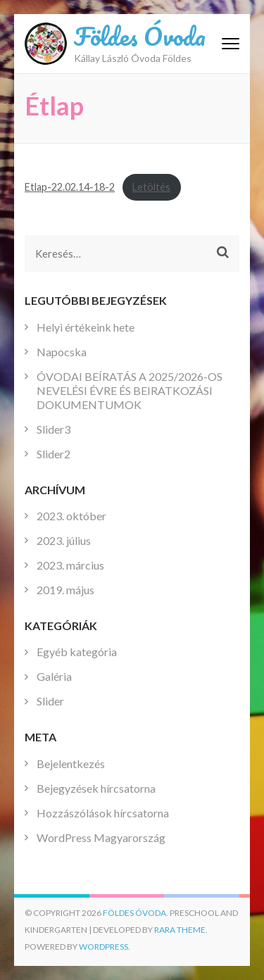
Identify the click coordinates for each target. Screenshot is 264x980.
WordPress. (105, 947)
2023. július (64, 540)
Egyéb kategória (77, 652)
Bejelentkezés (71, 764)
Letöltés (151, 187)
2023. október (71, 516)
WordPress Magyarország (101, 837)
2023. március (70, 565)
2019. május (65, 590)
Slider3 (54, 429)
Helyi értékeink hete (86, 327)
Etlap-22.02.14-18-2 (70, 187)
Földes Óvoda (140, 36)
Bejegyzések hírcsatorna (96, 788)
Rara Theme (180, 930)
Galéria (54, 676)
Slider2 (54, 454)
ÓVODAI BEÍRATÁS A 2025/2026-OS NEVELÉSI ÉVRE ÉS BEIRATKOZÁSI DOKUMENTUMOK (130, 390)
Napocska (62, 352)
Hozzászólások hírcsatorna (103, 813)
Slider (50, 701)
